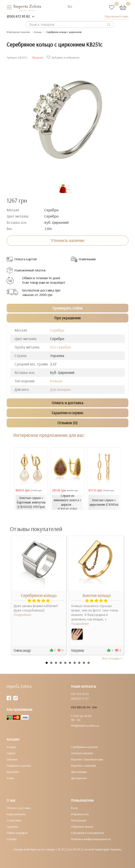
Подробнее (22, 615)
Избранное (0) (80, 814)
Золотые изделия (82, 753)
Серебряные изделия (84, 747)
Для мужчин (79, 778)
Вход (74, 808)
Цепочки (12, 759)
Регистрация (79, 820)
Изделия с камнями (83, 766)
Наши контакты (16, 814)
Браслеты (13, 772)
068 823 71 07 (80, 699)
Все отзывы (112, 658)
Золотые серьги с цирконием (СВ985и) (104, 502)
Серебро (57, 330)
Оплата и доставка (19, 808)
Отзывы (12, 839)
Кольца (11, 747)
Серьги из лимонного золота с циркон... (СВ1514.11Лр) (67, 502)
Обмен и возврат (17, 833)
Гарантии (12, 827)
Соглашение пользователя (87, 833)
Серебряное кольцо (39, 595)
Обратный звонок (82, 827)
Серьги (11, 753)
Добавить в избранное (64, 57)
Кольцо (56, 381)
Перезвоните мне (116, 16)
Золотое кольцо (96, 595)
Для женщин (60, 389)
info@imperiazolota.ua (85, 725)
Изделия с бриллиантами (87, 759)
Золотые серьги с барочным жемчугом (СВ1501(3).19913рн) (31, 502)
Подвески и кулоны (19, 766)
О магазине (14, 820)
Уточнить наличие (67, 240)
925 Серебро (61, 347)
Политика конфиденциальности (91, 839)
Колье (10, 778)
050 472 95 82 (80, 694)
